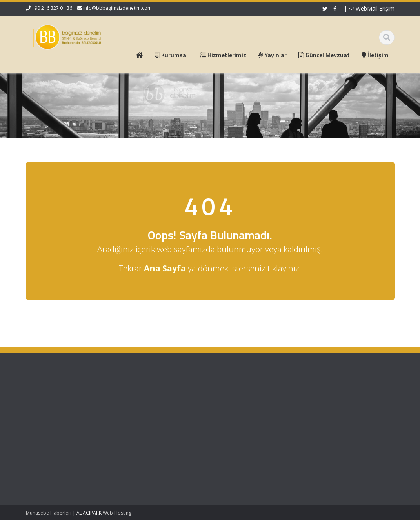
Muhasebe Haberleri (49, 513)
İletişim (165, 425)
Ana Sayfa (169, 396)
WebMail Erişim (372, 8)
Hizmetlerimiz (173, 411)
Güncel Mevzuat (176, 418)
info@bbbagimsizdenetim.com (117, 8)
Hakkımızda (170, 404)
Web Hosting (117, 513)
